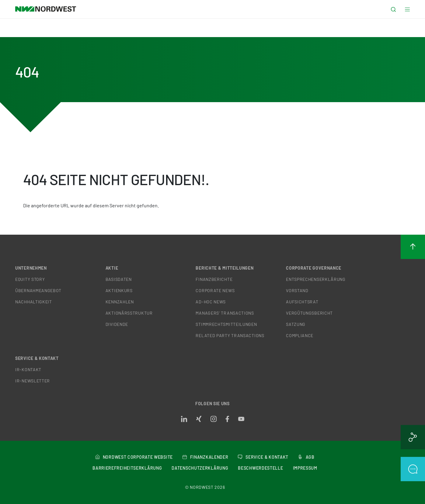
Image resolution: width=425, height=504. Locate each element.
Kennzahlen (120, 302)
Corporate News (215, 290)
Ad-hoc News (211, 302)
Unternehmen (31, 268)
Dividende (117, 324)
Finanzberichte (214, 279)
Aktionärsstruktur (129, 313)
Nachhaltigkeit (34, 302)
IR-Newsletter (33, 381)
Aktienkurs (119, 290)
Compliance (300, 335)
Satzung (296, 324)
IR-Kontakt (28, 369)
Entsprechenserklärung (316, 279)
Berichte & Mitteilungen (225, 268)
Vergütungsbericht (309, 313)
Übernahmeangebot (38, 290)
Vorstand (297, 290)
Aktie (112, 268)
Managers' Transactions (225, 313)
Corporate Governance (314, 268)
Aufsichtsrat (302, 302)
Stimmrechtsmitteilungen (226, 324)
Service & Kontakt (37, 358)
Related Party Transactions (230, 335)
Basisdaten (119, 279)
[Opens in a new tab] (184, 419)
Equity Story (30, 279)
